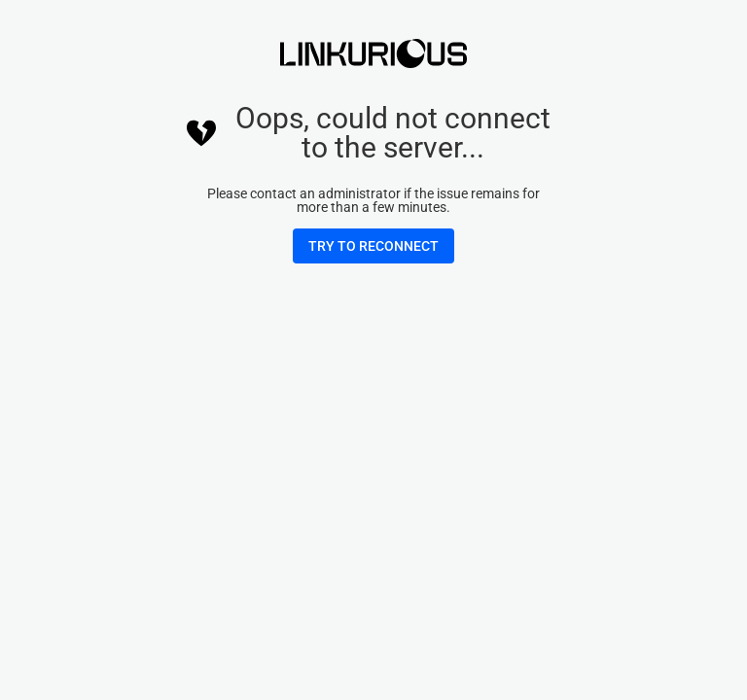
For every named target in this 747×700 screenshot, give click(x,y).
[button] (373, 246)
